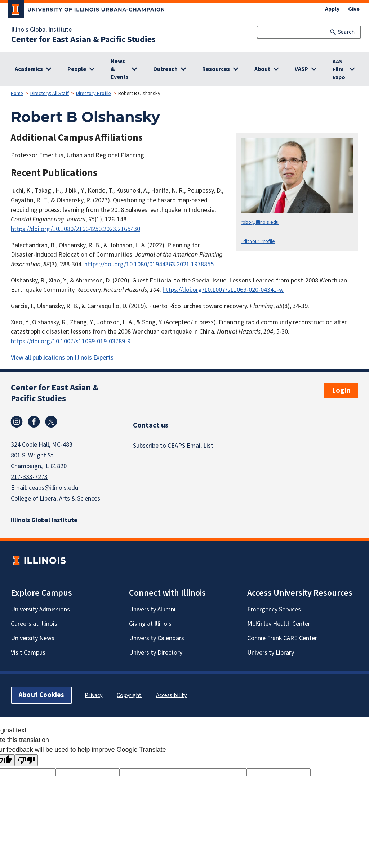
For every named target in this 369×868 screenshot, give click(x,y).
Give (354, 9)
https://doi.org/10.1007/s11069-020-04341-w (223, 290)
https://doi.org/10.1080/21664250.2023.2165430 (75, 229)
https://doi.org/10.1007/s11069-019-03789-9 (71, 341)
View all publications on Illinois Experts (62, 358)
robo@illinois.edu (260, 222)
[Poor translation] (26, 760)
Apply (332, 9)
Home (17, 94)
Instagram (17, 422)
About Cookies (41, 695)
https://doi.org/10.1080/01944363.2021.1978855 (149, 264)
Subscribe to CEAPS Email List (173, 446)
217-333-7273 (29, 477)
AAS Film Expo (339, 69)
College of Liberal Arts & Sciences (55, 499)
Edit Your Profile (258, 241)
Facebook (34, 422)
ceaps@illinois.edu (54, 488)
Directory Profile (94, 94)
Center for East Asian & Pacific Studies (83, 40)
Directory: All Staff (50, 94)
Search (346, 32)
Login (341, 390)
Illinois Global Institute (41, 30)
